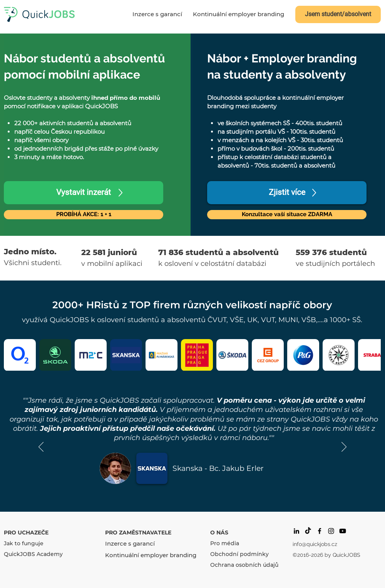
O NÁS (219, 533)
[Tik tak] (308, 531)
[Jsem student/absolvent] (338, 14)
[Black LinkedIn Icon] (296, 531)
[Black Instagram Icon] (331, 531)
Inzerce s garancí (130, 543)
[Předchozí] (41, 447)
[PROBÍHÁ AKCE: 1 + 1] (84, 215)
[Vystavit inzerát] (84, 193)
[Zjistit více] (287, 193)
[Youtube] (343, 531)
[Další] (344, 447)
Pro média (225, 543)
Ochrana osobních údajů (244, 565)
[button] (287, 215)
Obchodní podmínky (239, 554)
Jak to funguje (24, 543)
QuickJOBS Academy (33, 554)
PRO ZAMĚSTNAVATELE (138, 533)
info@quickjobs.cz (315, 544)
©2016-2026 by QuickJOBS (326, 555)
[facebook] (320, 531)
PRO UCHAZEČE (26, 533)
